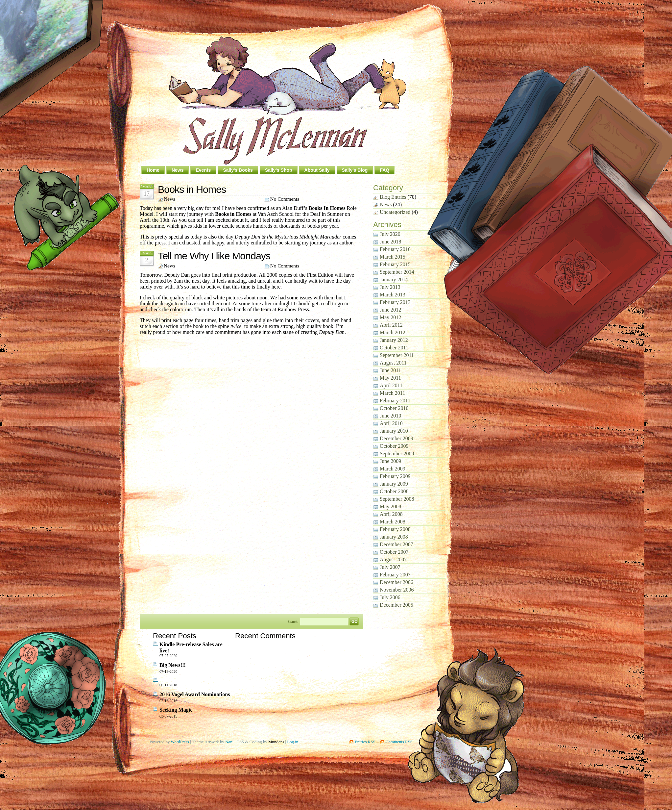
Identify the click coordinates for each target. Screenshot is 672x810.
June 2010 (390, 416)
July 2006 (390, 597)
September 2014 (397, 272)
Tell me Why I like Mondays (214, 256)
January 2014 (394, 279)
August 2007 (393, 559)
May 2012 (390, 317)
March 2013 (393, 295)
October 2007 (394, 552)
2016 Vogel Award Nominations (195, 694)
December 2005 (396, 605)
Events (203, 170)
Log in (293, 742)
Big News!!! (173, 665)
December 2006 (396, 582)
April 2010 (391, 423)
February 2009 (395, 476)
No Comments (285, 199)
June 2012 (390, 310)
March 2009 (393, 469)
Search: (293, 621)
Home (153, 170)
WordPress (180, 742)
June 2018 (390, 242)
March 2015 (393, 257)
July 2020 (390, 234)
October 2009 (394, 446)
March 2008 (393, 522)
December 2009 (396, 438)
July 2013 (390, 287)
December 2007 (396, 544)
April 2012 (391, 325)
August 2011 (393, 363)
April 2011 (391, 385)
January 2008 (394, 537)
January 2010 (394, 431)
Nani (229, 742)
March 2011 (392, 393)
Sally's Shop (279, 170)
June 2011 (390, 370)
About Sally (317, 170)
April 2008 (391, 514)
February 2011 (395, 401)
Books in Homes (192, 189)
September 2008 (397, 499)
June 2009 (390, 461)
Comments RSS (399, 742)
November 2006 (397, 590)
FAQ (384, 170)
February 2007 (395, 575)
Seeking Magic (176, 710)
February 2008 (395, 529)
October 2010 (394, 408)
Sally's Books (238, 170)
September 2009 (397, 454)
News (178, 170)
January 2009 (394, 484)
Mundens (276, 742)
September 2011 (397, 355)
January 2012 (394, 340)
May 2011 (390, 378)
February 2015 (395, 264)
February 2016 (395, 249)
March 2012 (393, 332)
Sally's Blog (355, 170)
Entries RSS (365, 742)
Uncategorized (395, 212)
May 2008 (390, 506)
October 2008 (394, 491)
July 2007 (390, 567)
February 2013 (395, 302)
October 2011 (394, 348)
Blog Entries (393, 197)
